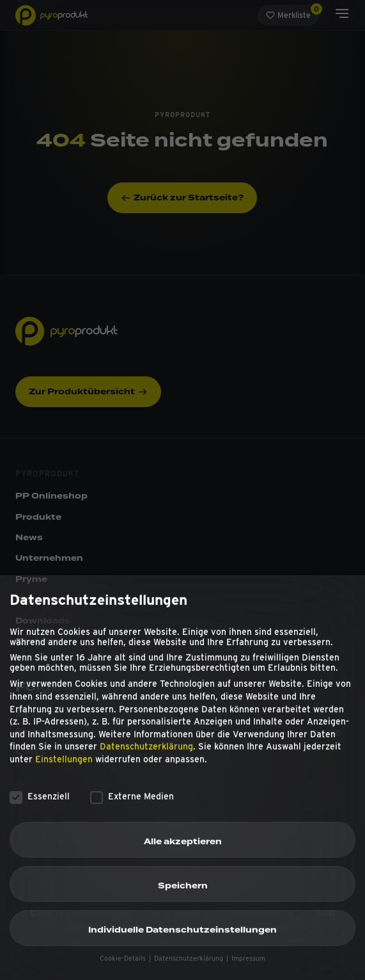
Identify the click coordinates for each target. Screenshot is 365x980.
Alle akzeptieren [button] (183, 851)
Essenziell (40, 805)
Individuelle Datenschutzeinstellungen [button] (182, 940)
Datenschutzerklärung (146, 756)
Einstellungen (64, 768)
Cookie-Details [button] (124, 968)
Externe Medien (132, 805)
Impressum (248, 968)
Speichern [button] (183, 896)
